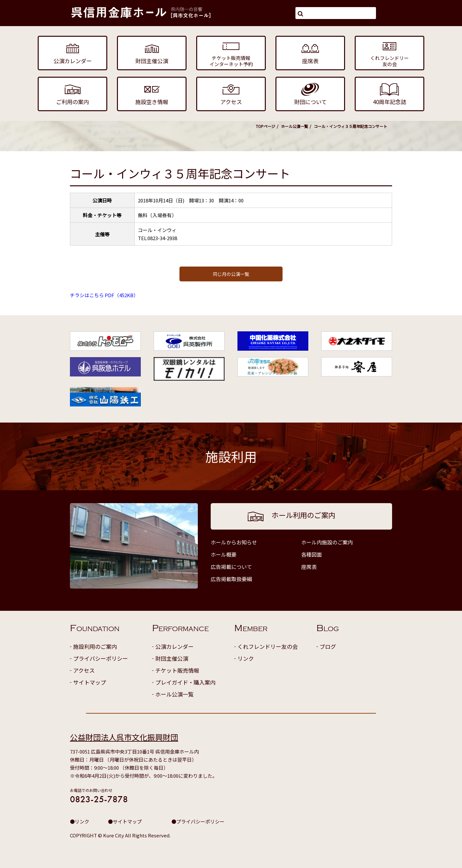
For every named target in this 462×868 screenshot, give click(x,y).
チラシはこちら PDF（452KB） (104, 295)
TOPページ (265, 126)
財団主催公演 (172, 658)
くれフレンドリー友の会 (268, 646)
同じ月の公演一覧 (231, 274)
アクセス (84, 670)
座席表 (309, 567)
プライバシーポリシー (101, 658)
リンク (246, 658)
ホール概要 (224, 554)
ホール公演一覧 (294, 126)
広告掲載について (231, 567)
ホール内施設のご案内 (327, 542)
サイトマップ (90, 682)
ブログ (328, 646)
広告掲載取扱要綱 (231, 579)
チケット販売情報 (177, 670)
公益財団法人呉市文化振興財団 (124, 737)
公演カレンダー (174, 646)
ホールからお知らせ (234, 542)
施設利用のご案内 (95, 646)
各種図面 (312, 554)
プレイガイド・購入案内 (185, 682)
